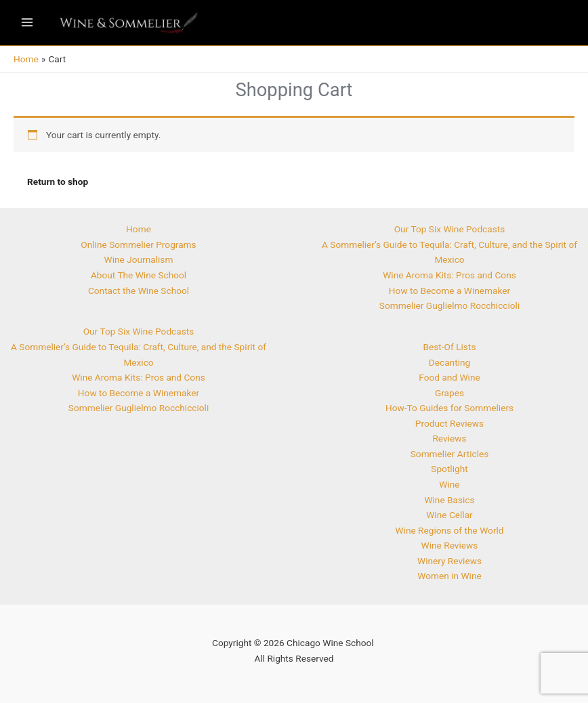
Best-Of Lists (450, 347)
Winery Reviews (449, 561)
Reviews (449, 438)
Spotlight (449, 469)
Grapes (449, 393)
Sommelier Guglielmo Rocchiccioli (139, 408)
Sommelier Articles (450, 454)
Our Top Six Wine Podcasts (139, 331)
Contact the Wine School (139, 291)
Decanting (449, 362)
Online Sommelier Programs (138, 244)
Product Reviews (449, 423)
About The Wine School (139, 275)
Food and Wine (449, 377)
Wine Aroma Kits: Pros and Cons (139, 377)
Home (139, 229)
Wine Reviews (450, 545)
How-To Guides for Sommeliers (449, 408)
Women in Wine (449, 576)
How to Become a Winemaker (139, 393)
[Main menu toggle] (27, 23)
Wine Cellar (449, 515)
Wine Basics (449, 500)
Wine (449, 484)
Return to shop (58, 182)
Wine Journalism (139, 259)
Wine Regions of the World (449, 530)
